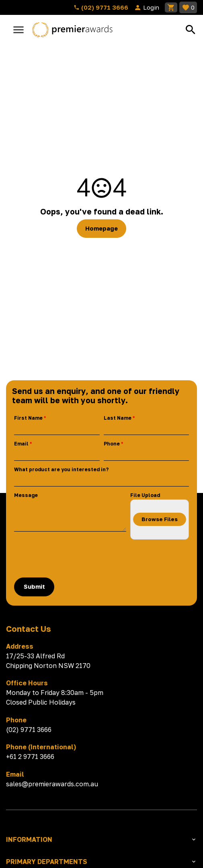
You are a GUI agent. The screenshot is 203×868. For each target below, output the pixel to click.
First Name (28, 418)
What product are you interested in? (61, 469)
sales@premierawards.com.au (52, 784)
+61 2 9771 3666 (30, 757)
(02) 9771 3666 (101, 7)
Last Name (118, 418)
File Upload (145, 495)
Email (21, 444)
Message (26, 495)
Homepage (101, 228)
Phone (112, 444)
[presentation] (75, 559)
